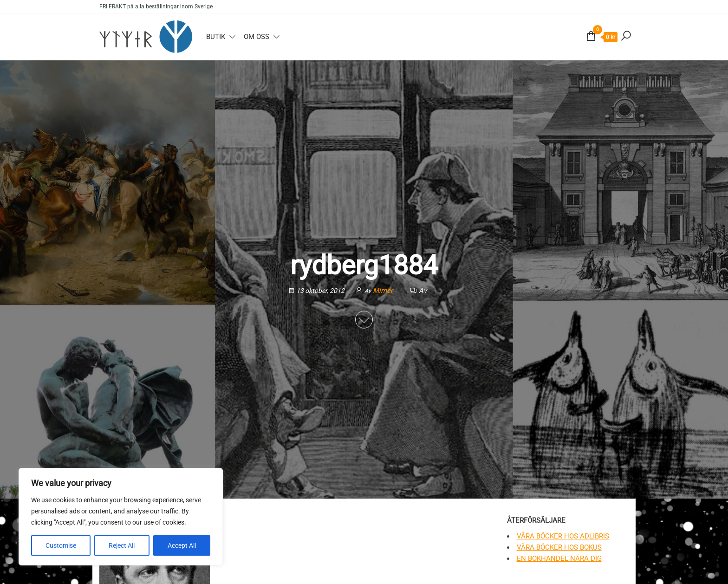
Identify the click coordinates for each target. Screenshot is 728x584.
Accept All (182, 545)
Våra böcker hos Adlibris (563, 536)
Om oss (257, 37)
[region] (121, 517)
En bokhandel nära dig (559, 558)
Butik (216, 37)
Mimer (384, 291)
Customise (61, 545)
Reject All (122, 545)
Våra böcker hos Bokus (559, 547)
